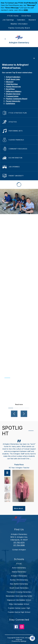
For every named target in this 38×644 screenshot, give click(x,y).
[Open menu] (5, 39)
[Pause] (7, 473)
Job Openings (8, 20)
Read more (19, 404)
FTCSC (19, 564)
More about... (19, 508)
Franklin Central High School (19, 612)
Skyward (32, 20)
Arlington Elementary (19, 576)
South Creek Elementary (19, 588)
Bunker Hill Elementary (19, 580)
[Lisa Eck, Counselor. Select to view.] (7, 496)
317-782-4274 (19, 543)
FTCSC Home (13, 16)
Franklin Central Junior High (19, 608)
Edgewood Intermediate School (19, 600)
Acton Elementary (19, 568)
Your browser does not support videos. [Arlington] (19, 54)
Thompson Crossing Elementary (19, 592)
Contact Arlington (19, 550)
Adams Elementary (19, 572)
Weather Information (19, 24)
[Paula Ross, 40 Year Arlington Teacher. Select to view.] (7, 480)
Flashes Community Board (19, 28)
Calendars (21, 20)
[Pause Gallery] (34, 58)
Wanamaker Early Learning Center (19, 596)
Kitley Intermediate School (19, 604)
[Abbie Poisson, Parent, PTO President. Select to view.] (7, 488)
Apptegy (23, 641)
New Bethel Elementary (19, 584)
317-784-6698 (19, 545)
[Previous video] (14, 414)
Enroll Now (26, 16)
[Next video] (24, 414)
